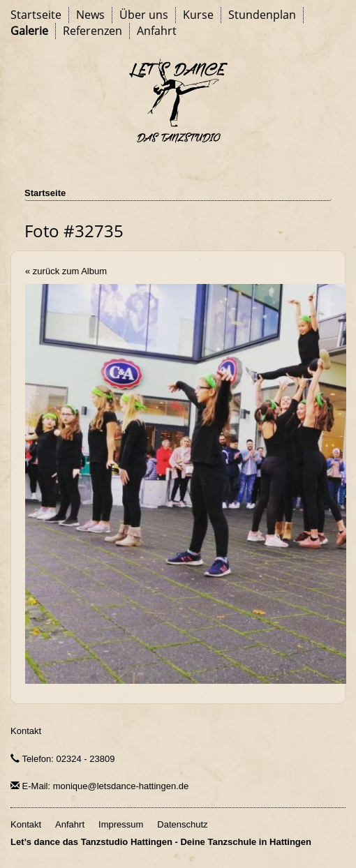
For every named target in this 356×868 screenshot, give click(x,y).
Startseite (36, 15)
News (90, 15)
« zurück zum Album (66, 271)
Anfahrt (157, 31)
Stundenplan (262, 15)
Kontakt (26, 731)
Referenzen (92, 31)
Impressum (121, 824)
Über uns (144, 15)
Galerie (29, 31)
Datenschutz (182, 824)
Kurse (198, 15)
